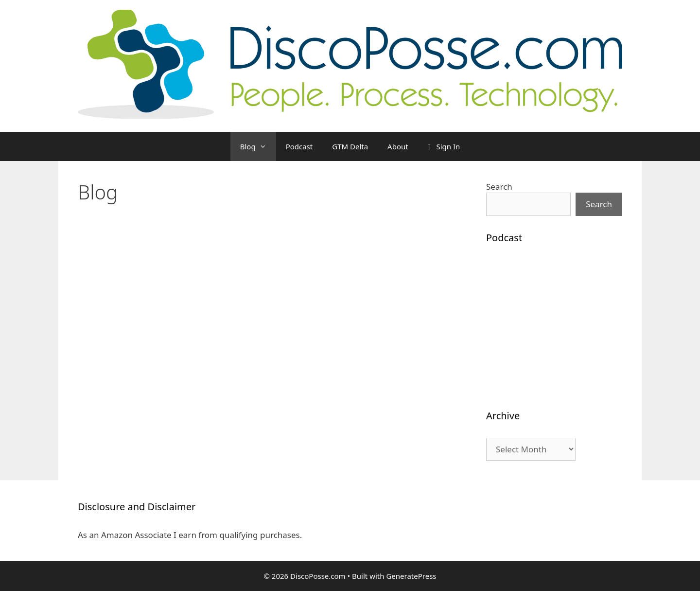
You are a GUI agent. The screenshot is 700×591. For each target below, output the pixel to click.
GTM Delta (350, 146)
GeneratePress (411, 576)
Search (499, 187)
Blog (258, 146)
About (398, 146)
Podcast (299, 146)
